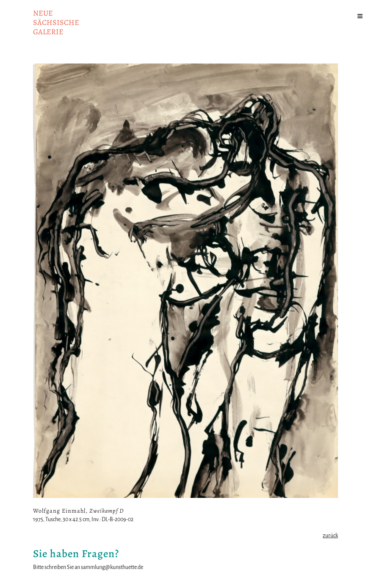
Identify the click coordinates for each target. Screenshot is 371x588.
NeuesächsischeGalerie (56, 22)
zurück (330, 536)
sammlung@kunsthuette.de (112, 567)
